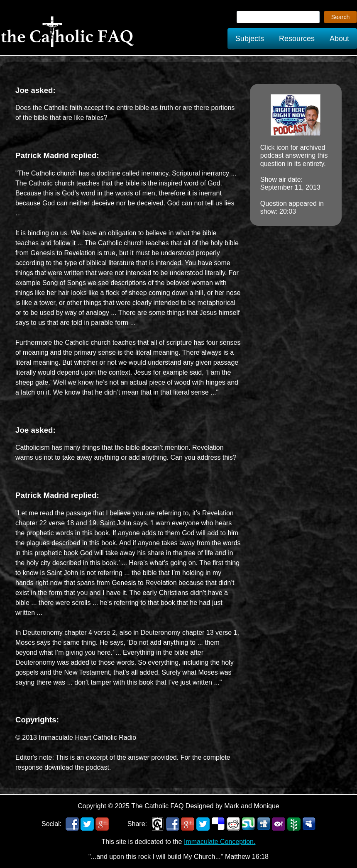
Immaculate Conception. (220, 842)
